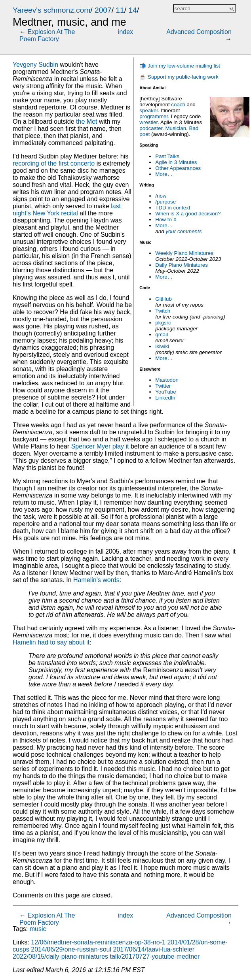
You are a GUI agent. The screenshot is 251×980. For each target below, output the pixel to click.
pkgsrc (163, 323)
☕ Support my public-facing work (179, 77)
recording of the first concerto (54, 163)
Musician (176, 128)
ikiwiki (162, 346)
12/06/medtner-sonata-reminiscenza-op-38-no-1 (98, 942)
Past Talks (167, 156)
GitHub (163, 299)
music (38, 929)
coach (178, 105)
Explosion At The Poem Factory (47, 35)
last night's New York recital (67, 210)
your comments (183, 231)
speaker (149, 110)
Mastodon (167, 380)
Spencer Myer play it (100, 446)
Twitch (163, 311)
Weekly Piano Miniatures (184, 253)
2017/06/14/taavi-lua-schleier (154, 949)
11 (120, 10)
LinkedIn (165, 398)
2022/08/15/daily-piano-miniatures (60, 956)
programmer (154, 116)
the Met (87, 122)
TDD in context (173, 208)
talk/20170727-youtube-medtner (155, 956)
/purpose (165, 202)
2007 (103, 10)
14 (132, 10)
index (125, 32)
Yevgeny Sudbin (35, 65)
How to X (166, 220)
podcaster (151, 128)
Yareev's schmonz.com (51, 10)
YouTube (165, 392)
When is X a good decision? (188, 214)
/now (161, 196)
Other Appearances (178, 168)
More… (164, 174)
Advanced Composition (199, 32)
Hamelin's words (96, 580)
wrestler (148, 122)
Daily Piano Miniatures (182, 265)
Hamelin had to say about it (51, 642)
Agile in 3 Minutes (176, 162)
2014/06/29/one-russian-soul (71, 949)
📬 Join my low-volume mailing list (180, 66)
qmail (162, 335)
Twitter (163, 386)
